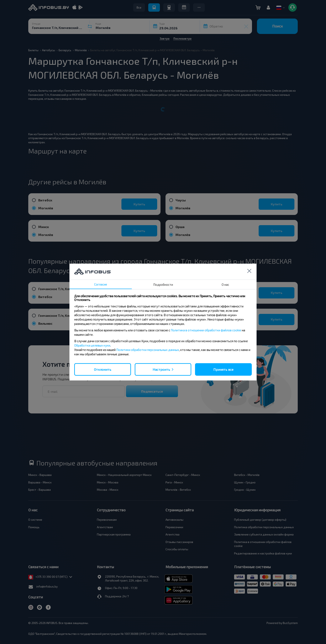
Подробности (163, 284)
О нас (225, 284)
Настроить (161, 369)
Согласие (101, 284)
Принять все (223, 369)
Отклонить (103, 369)
